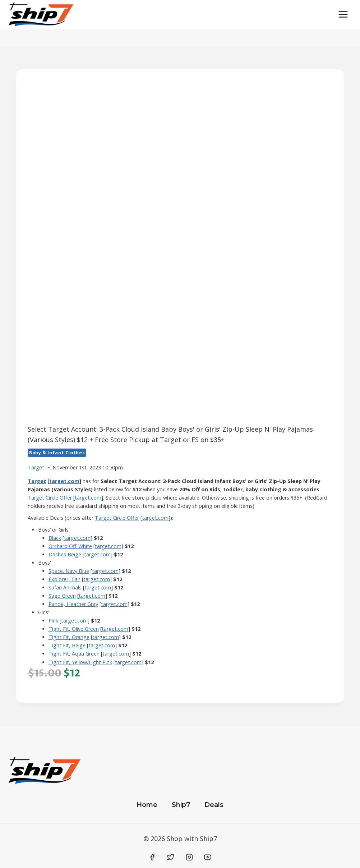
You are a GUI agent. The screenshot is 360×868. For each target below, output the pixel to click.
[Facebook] (152, 857)
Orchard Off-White (70, 546)
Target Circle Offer (50, 498)
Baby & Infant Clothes (57, 453)
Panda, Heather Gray (73, 604)
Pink (53, 621)
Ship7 (181, 805)
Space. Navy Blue (69, 571)
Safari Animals (65, 587)
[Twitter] (171, 857)
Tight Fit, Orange (69, 637)
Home (147, 805)
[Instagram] (189, 857)
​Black (55, 538)
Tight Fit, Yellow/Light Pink (80, 662)
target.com (64, 481)
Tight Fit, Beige (67, 645)
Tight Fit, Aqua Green (74, 654)
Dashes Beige (65, 554)
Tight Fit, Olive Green (74, 629)
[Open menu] (343, 14)
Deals (214, 805)
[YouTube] (208, 857)
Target (37, 481)
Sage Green (62, 596)
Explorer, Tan (64, 579)
